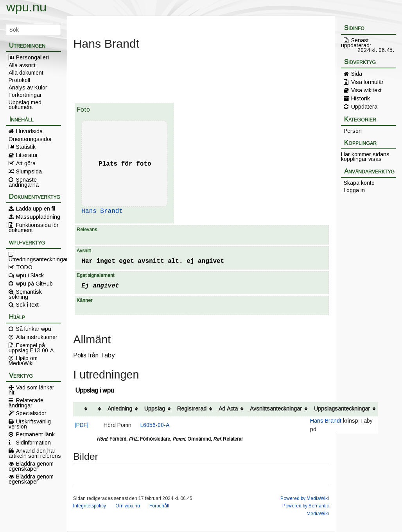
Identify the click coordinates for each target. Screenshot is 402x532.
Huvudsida (29, 131)
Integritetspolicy (90, 506)
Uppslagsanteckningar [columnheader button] (342, 409)
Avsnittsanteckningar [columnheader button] (276, 409)
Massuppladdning (38, 217)
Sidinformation (33, 443)
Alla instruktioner (37, 337)
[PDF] (82, 425)
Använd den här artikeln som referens (35, 453)
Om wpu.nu (128, 506)
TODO (24, 267)
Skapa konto (359, 183)
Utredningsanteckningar (35, 259)
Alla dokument (26, 73)
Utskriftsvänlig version (30, 424)
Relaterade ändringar (26, 403)
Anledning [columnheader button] (120, 409)
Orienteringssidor (30, 139)
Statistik (26, 147)
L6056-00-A (155, 425)
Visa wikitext (366, 90)
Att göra (26, 163)
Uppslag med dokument (25, 105)
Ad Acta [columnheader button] (228, 409)
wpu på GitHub (34, 284)
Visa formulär (367, 82)
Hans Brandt (102, 211)
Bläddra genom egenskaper (31, 466)
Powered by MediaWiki (305, 498)
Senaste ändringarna (24, 182)
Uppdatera (364, 107)
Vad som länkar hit (31, 390)
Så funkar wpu (34, 329)
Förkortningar (25, 95)
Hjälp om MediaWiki (23, 361)
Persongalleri (32, 57)
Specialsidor (31, 413)
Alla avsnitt (22, 65)
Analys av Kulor (28, 87)
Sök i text (27, 305)
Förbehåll (159, 506)
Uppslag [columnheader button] (155, 409)
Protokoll (19, 80)
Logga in (354, 190)
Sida (357, 74)
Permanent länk (35, 434)
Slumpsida (29, 171)
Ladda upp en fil (36, 209)
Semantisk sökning (25, 294)
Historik (361, 98)
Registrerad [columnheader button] (192, 409)
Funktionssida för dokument (34, 227)
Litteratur (27, 155)
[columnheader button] (82, 409)
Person (353, 131)
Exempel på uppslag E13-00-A (31, 348)
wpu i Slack (30, 275)
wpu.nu (26, 7)
